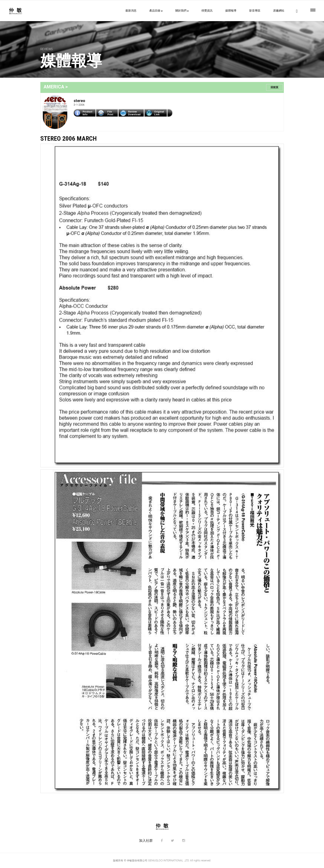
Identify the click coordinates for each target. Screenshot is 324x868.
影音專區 (255, 11)
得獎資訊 (207, 11)
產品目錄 (156, 11)
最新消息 (131, 11)
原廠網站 (279, 11)
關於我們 (182, 11)
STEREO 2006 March (69, 138)
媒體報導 (231, 11)
